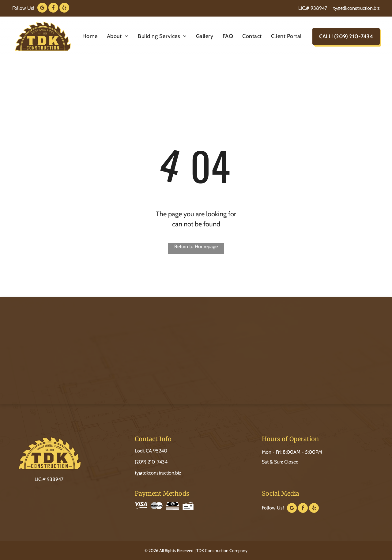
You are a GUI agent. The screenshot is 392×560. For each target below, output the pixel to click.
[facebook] (53, 8)
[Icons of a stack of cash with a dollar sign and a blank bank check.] (179, 506)
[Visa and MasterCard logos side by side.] (149, 506)
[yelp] (64, 8)
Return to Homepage (196, 246)
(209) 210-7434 (151, 462)
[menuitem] (90, 36)
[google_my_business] (42, 8)
